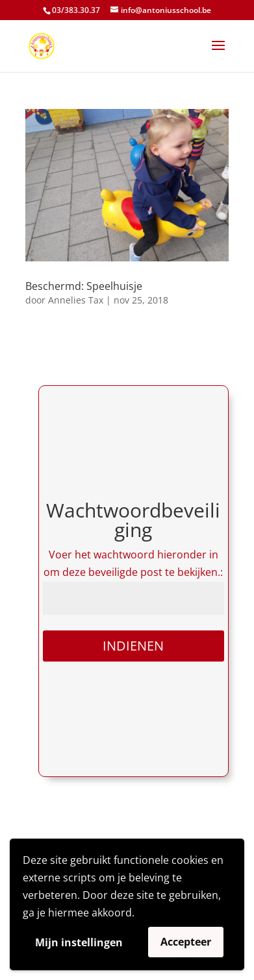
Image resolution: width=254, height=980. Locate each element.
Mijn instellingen (79, 942)
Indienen (133, 646)
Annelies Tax (76, 300)
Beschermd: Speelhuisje (84, 286)
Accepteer (186, 942)
